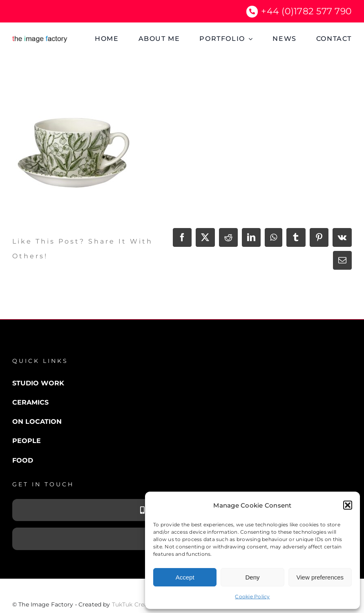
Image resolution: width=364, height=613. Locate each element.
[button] (348, 505)
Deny (252, 577)
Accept (185, 577)
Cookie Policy (252, 596)
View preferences (320, 577)
